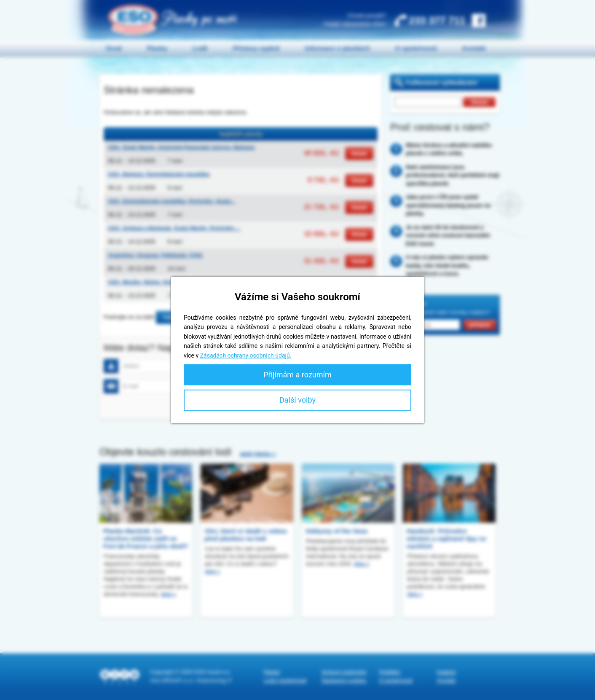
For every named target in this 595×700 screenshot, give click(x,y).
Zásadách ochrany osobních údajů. (246, 355)
